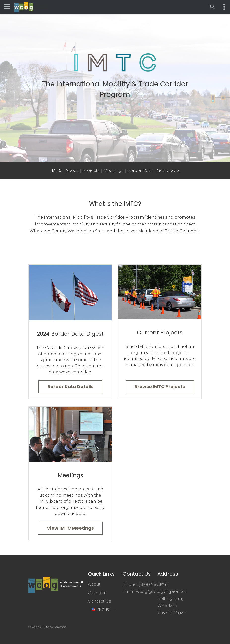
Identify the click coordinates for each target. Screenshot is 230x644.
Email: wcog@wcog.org (147, 592)
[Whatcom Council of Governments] (32, 7)
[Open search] (213, 7)
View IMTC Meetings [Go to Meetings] (70, 528)
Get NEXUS (168, 171)
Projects (91, 171)
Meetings (113, 171)
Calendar (97, 593)
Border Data (140, 171)
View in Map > (172, 612)
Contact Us (99, 601)
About (72, 171)
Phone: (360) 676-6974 (145, 585)
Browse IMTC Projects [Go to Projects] (160, 387)
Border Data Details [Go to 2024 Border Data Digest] (70, 387)
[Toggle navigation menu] (7, 7)
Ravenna (60, 627)
